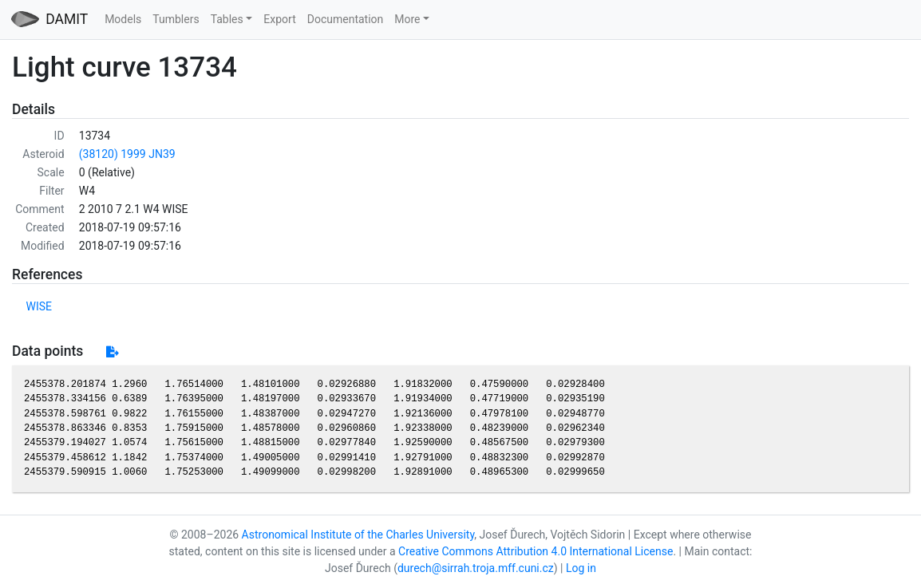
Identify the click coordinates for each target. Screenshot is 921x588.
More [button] (407, 19)
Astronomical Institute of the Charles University (358, 535)
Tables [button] (227, 19)
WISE (40, 306)
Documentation (346, 19)
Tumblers (176, 19)
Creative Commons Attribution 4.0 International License (536, 551)
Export (279, 19)
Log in (581, 568)
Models (123, 19)
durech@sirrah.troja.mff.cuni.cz (476, 568)
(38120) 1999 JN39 (127, 154)
